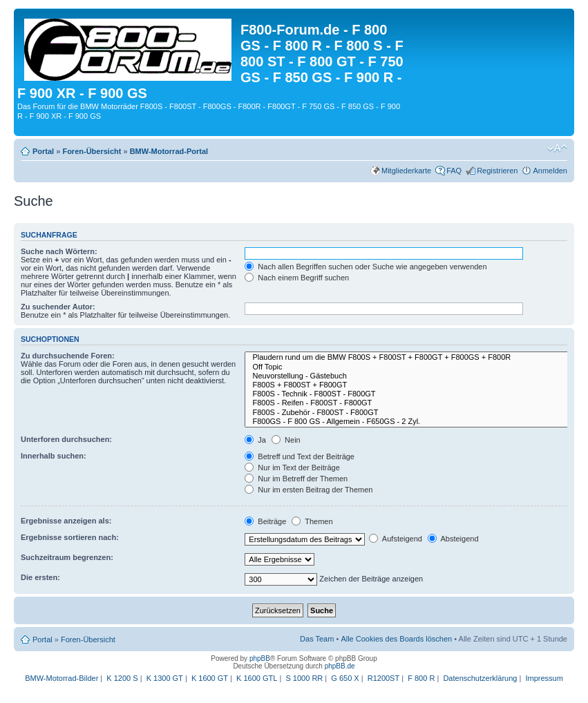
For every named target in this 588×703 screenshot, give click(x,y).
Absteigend (453, 539)
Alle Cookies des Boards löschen (396, 639)
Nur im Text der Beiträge (292, 468)
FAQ (454, 171)
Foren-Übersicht (92, 151)
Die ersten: (40, 577)
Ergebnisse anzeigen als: (66, 521)
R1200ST (383, 678)
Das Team (317, 639)
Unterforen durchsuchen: (66, 439)
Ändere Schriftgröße (557, 148)
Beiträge (265, 521)
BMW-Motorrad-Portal (169, 151)
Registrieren (497, 171)
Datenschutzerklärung (480, 678)
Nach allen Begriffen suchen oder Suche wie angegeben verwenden (366, 267)
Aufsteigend (396, 539)
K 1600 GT (210, 678)
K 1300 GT (165, 678)
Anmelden (550, 171)
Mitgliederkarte (406, 171)
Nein (286, 440)
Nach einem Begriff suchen (297, 278)
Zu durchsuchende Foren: (68, 356)
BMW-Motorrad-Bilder (61, 678)
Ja (255, 440)
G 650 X (345, 678)
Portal (43, 151)
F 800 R (421, 678)
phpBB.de (340, 666)
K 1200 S (122, 678)
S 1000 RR (304, 678)
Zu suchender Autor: (58, 307)
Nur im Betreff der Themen (296, 479)
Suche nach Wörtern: (59, 251)
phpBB (260, 658)
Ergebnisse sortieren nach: (70, 537)
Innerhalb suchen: (54, 456)
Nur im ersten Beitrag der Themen (309, 490)
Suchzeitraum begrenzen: (67, 557)
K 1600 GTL (257, 678)
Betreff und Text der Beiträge (300, 456)
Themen (312, 521)
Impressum (544, 678)
